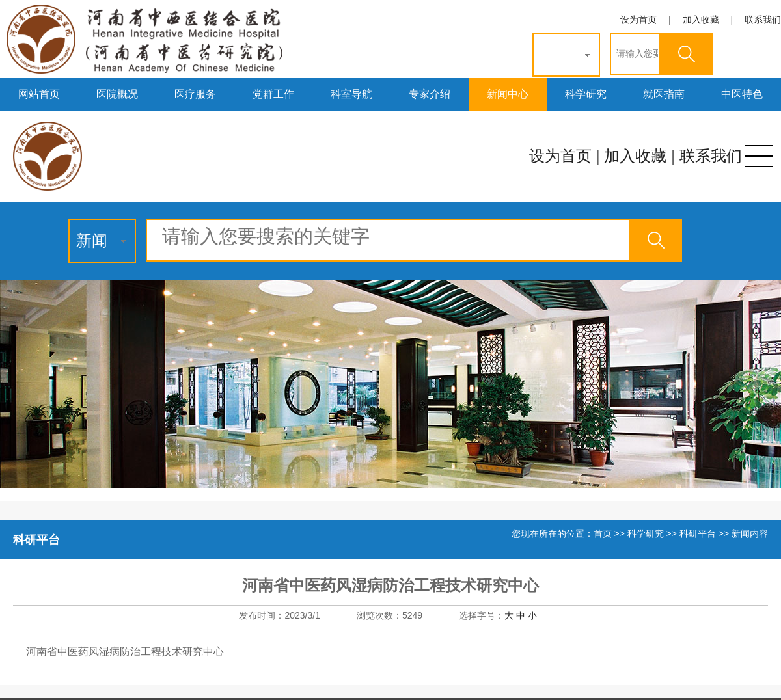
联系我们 (763, 20)
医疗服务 (195, 94)
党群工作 (273, 94)
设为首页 (638, 20)
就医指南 (664, 94)
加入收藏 (701, 20)
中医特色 (742, 94)
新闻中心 (508, 94)
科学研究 (586, 94)
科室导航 (351, 94)
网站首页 (39, 94)
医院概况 (117, 94)
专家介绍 (430, 94)
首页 (603, 533)
